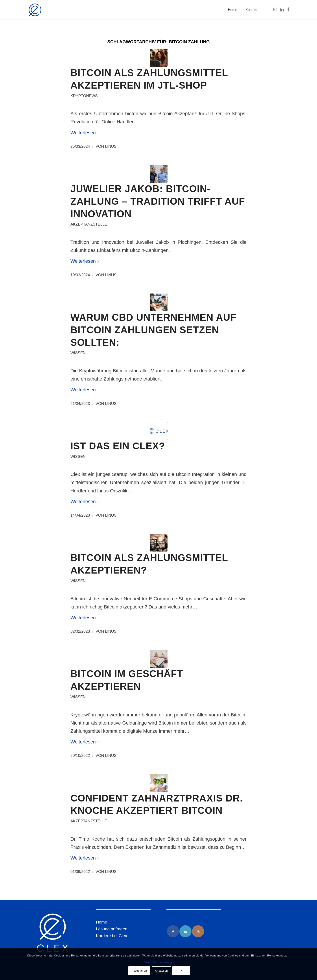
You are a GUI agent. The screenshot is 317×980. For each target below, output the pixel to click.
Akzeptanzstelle (89, 224)
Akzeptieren (139, 971)
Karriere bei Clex (112, 936)
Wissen (78, 353)
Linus (111, 146)
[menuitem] (233, 10)
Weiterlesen (85, 133)
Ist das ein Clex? (118, 446)
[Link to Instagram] (198, 931)
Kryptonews (84, 96)
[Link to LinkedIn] (185, 931)
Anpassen (161, 971)
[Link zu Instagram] (275, 10)
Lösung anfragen (112, 929)
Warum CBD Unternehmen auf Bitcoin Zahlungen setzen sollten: (153, 330)
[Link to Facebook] (173, 931)
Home (102, 922)
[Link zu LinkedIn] (282, 10)
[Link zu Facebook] (288, 10)
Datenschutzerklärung (158, 962)
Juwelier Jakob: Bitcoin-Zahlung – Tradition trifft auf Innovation (158, 201)
